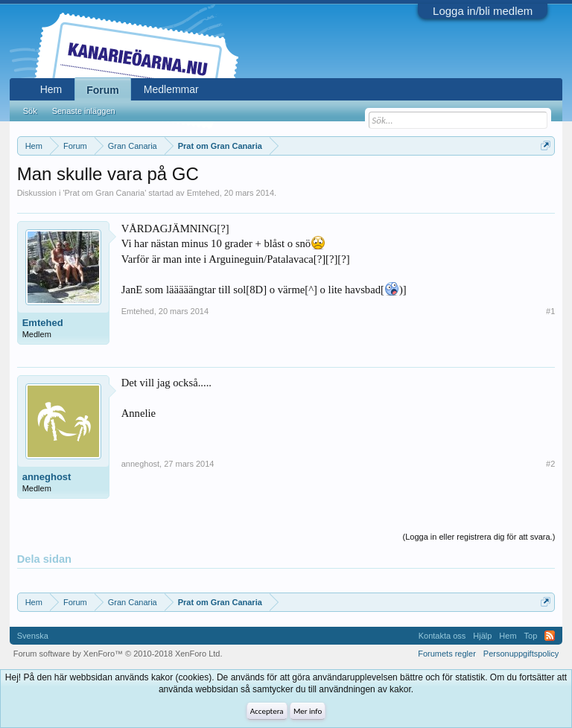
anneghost (47, 477)
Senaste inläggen (84, 111)
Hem (51, 89)
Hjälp (482, 636)
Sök (30, 111)
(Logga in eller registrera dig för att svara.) (479, 537)
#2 (550, 464)
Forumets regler (447, 654)
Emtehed (203, 193)
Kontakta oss (442, 636)
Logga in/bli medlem (483, 11)
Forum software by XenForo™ (118, 654)
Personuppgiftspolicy (521, 654)
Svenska (33, 636)
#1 (550, 311)
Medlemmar (171, 89)
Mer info (308, 711)
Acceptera (267, 711)
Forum (103, 90)
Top (531, 636)
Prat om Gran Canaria (105, 193)
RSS (550, 636)
